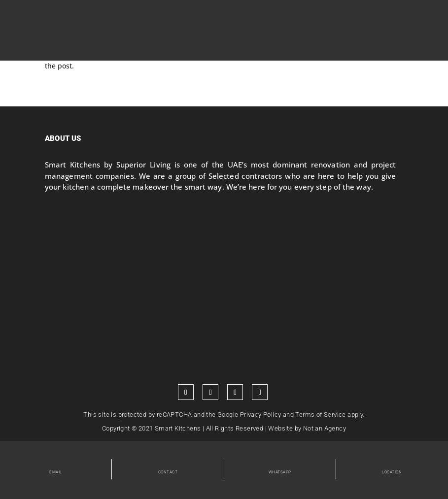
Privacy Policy (261, 415)
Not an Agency (325, 428)
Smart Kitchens (178, 428)
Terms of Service (320, 415)
